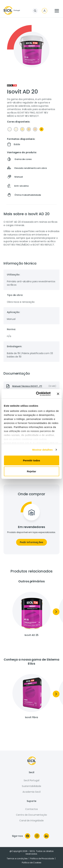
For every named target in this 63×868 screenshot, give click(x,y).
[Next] (56, 612)
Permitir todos (32, 460)
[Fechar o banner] (58, 394)
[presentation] (32, 386)
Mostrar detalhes (43, 450)
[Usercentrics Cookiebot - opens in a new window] (38, 394)
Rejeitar (32, 471)
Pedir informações (32, 542)
